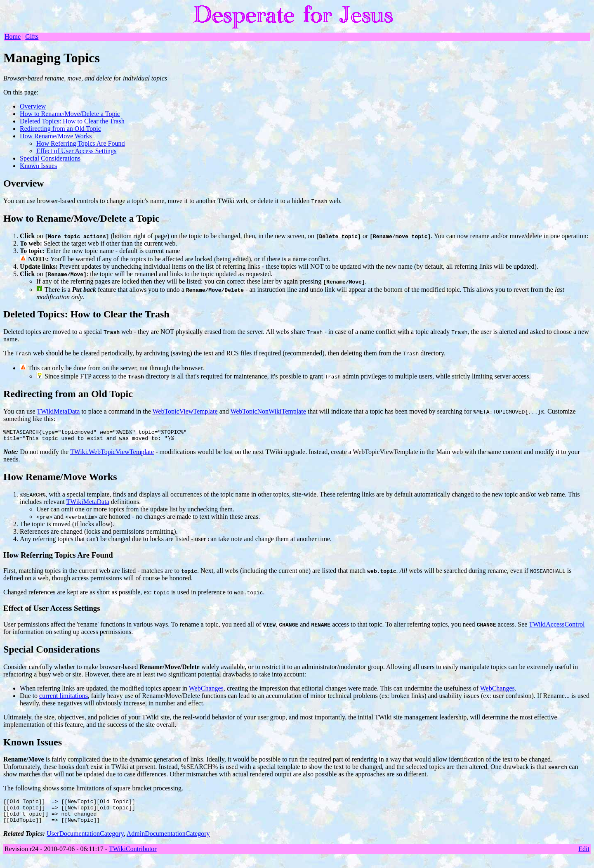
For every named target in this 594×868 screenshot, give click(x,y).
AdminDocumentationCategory (168, 841)
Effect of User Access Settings (76, 151)
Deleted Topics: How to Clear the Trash (72, 121)
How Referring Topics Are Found (81, 143)
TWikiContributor (133, 856)
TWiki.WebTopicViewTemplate (112, 454)
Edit (584, 856)
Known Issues (38, 166)
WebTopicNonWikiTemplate (268, 411)
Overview (33, 106)
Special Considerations (50, 158)
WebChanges (206, 691)
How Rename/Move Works (56, 136)
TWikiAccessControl (557, 627)
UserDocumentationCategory (85, 841)
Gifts (32, 37)
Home (13, 37)
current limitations (64, 698)
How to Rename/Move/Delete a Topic (70, 114)
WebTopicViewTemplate (185, 411)
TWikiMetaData (58, 411)
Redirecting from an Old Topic (60, 129)
